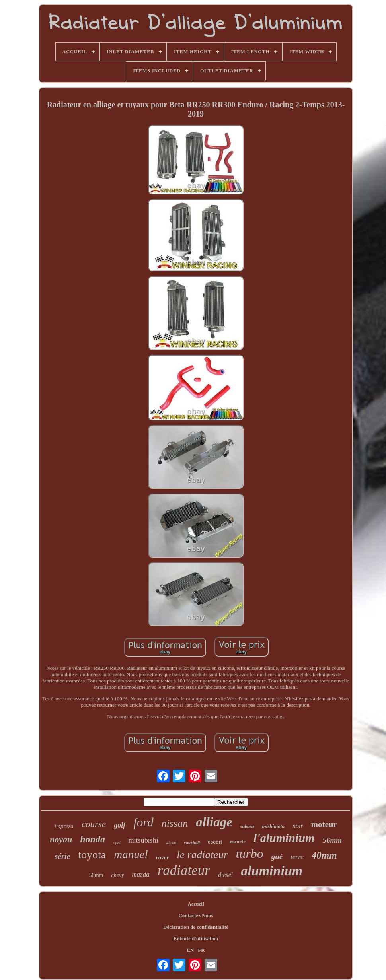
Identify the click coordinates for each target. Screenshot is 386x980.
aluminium (272, 871)
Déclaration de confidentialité (196, 927)
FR (201, 950)
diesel (225, 875)
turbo (249, 854)
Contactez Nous (196, 915)
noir (298, 826)
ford (143, 822)
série (62, 856)
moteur (324, 824)
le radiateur (202, 855)
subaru (247, 826)
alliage (214, 822)
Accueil (196, 904)
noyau (61, 839)
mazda (140, 874)
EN (190, 950)
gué (277, 857)
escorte (238, 841)
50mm (96, 875)
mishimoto (273, 826)
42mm (171, 843)
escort (215, 842)
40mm (324, 855)
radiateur (184, 870)
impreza (64, 826)
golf (120, 825)
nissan (175, 823)
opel (117, 842)
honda (93, 839)
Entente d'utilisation (196, 938)
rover (163, 857)
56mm (332, 840)
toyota (92, 855)
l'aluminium (284, 838)
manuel (131, 854)
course (94, 824)
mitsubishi (143, 840)
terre (297, 857)
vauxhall (192, 842)
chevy (117, 875)
